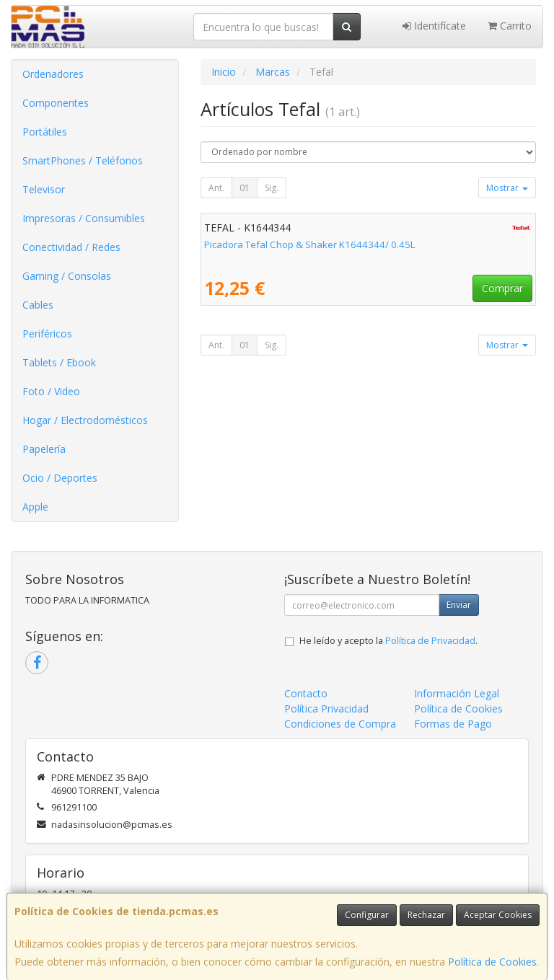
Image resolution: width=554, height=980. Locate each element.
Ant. (216, 188)
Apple (35, 507)
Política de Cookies (492, 962)
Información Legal (457, 693)
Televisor (44, 189)
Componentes (56, 103)
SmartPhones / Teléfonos (83, 160)
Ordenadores (53, 74)
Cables (38, 305)
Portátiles (45, 132)
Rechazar (426, 915)
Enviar (459, 605)
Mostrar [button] (507, 188)
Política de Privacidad (430, 641)
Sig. (272, 188)
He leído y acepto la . (388, 641)
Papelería (44, 449)
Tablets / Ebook (59, 362)
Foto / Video (51, 391)
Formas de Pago (453, 724)
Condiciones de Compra (340, 724)
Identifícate (434, 26)
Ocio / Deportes (60, 478)
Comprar (502, 288)
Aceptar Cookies (498, 915)
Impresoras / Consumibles (84, 218)
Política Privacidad (326, 708)
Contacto (306, 693)
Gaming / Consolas (67, 276)
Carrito (510, 26)
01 (245, 188)
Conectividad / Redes (71, 247)
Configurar (367, 915)
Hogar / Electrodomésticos (85, 420)
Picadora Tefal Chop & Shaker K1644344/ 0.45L (310, 244)
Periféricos (47, 334)
